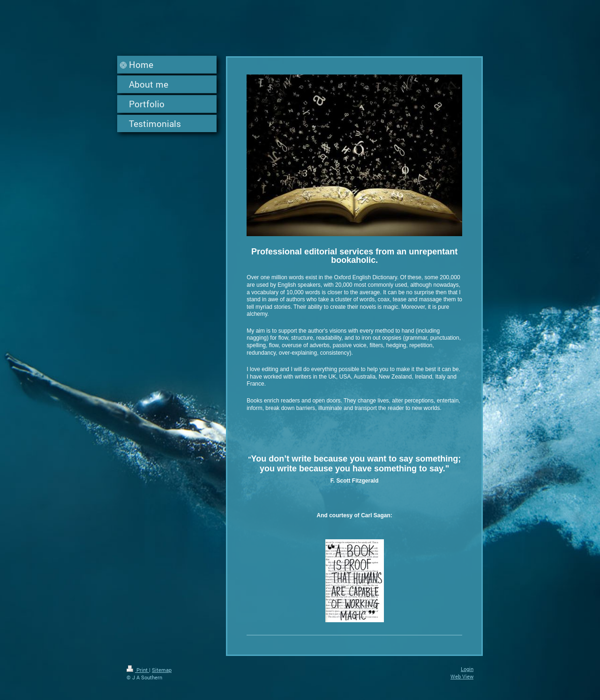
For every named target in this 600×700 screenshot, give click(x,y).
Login (467, 669)
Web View (462, 676)
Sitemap (162, 670)
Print (138, 670)
